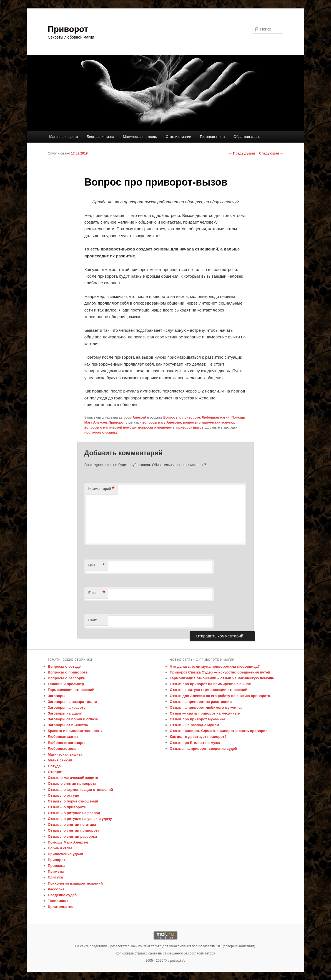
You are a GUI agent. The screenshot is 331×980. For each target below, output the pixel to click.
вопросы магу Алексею (162, 422)
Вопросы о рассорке (66, 678)
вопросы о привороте (156, 427)
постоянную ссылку (101, 432)
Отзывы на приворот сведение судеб (203, 749)
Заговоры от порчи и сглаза (73, 719)
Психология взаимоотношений (75, 883)
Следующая (271, 153)
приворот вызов (190, 427)
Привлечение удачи (65, 854)
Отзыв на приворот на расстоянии (201, 702)
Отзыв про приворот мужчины (197, 719)
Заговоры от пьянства (68, 725)
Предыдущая (242, 153)
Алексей (139, 417)
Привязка (56, 866)
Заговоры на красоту (67, 707)
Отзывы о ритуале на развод (74, 813)
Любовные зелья (63, 749)
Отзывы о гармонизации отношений (80, 790)
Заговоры (57, 696)
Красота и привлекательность (75, 731)
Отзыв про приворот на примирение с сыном (210, 684)
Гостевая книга (212, 137)
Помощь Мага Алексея (68, 842)
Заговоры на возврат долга (72, 702)
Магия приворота (64, 137)
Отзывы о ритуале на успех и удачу (80, 819)
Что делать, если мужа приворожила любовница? (215, 666)
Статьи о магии (178, 137)
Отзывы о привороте (67, 807)
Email (97, 593)
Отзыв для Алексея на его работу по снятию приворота (220, 696)
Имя (97, 565)
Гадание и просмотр (66, 684)
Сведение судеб (62, 895)
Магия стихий (60, 760)
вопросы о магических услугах (209, 422)
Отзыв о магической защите (73, 778)
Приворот (68, 29)
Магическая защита (65, 754)
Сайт (92, 620)
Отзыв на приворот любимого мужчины (206, 707)
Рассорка (56, 889)
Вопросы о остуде (64, 666)
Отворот (55, 772)
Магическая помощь (140, 137)
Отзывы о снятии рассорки (72, 836)
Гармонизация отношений (71, 690)
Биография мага (100, 137)
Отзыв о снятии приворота (72, 783)
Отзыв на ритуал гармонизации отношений (209, 690)
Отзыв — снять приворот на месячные (205, 713)
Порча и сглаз (60, 848)
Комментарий (101, 489)
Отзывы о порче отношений (73, 801)
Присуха (55, 877)
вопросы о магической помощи (110, 427)
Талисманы (58, 901)
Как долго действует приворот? (198, 737)
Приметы (56, 871)
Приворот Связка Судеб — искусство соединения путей (220, 672)
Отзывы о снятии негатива (72, 825)
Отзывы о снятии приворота (74, 830)
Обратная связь (247, 137)
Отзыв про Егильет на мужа (195, 743)
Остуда (54, 766)
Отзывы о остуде (63, 795)
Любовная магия (216, 417)
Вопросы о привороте (182, 417)
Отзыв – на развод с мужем (194, 725)
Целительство (61, 907)
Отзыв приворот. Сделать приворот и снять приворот (218, 731)
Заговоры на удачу (65, 713)
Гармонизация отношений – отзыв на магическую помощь (222, 678)
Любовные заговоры (67, 743)
